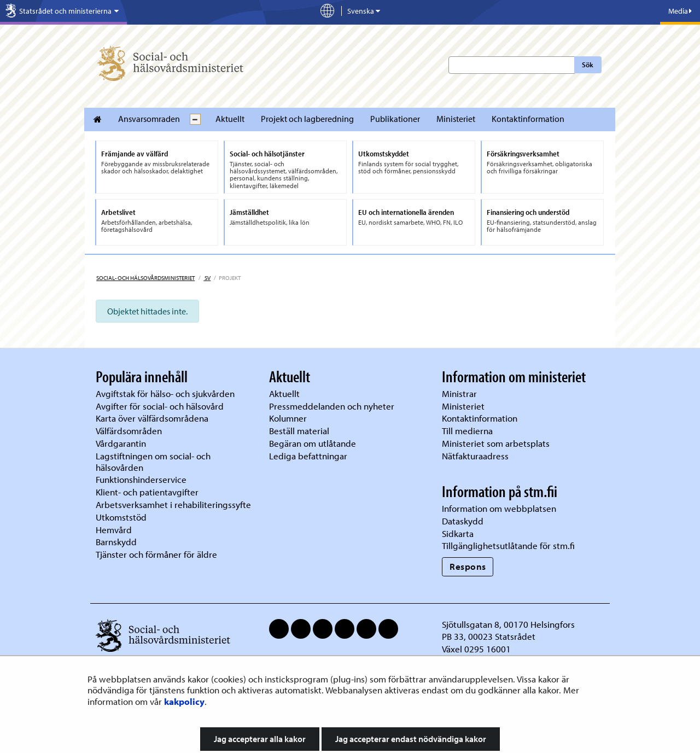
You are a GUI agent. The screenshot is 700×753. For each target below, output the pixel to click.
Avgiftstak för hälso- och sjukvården (165, 393)
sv (207, 278)
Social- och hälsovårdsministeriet (145, 278)
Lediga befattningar (308, 456)
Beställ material (299, 431)
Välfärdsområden (129, 431)
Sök (588, 65)
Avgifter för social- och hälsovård (160, 406)
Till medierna (467, 431)
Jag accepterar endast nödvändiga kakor (411, 739)
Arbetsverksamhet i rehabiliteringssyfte (174, 504)
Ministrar (459, 393)
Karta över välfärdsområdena (152, 418)
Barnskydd (116, 542)
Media (680, 11)
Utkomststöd (121, 517)
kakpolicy (184, 701)
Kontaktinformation (528, 119)
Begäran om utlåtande (313, 443)
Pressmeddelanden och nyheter (332, 406)
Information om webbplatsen (499, 508)
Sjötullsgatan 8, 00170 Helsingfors (508, 624)
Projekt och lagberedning (307, 119)
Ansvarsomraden (149, 119)
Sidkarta (458, 533)
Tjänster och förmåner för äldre (156, 554)
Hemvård (114, 530)
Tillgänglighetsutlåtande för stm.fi (508, 545)
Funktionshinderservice (141, 479)
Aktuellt (230, 119)
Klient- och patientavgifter (147, 492)
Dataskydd (463, 521)
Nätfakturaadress (475, 456)
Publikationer (395, 119)
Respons (468, 566)
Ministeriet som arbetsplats (496, 443)
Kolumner (288, 418)
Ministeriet (456, 119)
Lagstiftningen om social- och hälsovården (153, 462)
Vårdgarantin (121, 443)
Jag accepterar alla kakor (260, 739)
